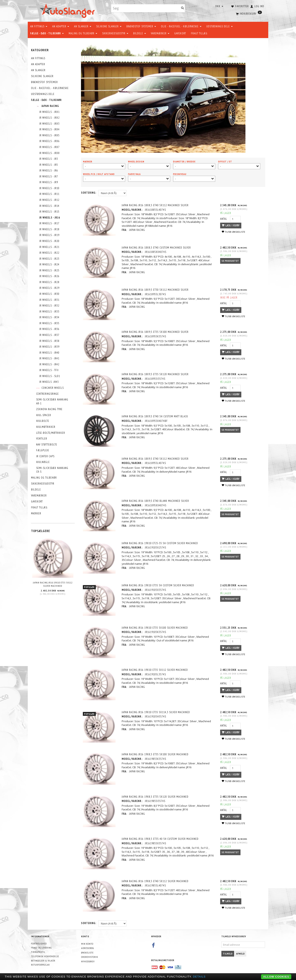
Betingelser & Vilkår (43, 960)
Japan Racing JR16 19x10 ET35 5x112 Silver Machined (53, 584)
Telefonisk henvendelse (45, 956)
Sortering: (89, 193)
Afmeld (240, 953)
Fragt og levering (41, 947)
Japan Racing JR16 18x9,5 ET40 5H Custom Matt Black (155, 416)
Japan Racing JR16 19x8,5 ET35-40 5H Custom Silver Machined (160, 838)
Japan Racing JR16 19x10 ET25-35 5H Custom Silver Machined (160, 543)
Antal (224, 219)
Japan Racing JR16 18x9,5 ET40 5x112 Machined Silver (155, 459)
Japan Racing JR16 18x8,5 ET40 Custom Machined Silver (156, 247)
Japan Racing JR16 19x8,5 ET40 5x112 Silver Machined (155, 881)
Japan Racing (137, 230)
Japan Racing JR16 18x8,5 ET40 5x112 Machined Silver (155, 205)
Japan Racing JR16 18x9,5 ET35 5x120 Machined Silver (155, 374)
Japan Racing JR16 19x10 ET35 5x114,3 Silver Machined (156, 712)
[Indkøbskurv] (249, 13)
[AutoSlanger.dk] (68, 10)
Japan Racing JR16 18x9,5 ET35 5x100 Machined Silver (155, 332)
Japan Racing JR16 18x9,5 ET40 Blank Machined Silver (156, 501)
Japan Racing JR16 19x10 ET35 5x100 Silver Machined (155, 627)
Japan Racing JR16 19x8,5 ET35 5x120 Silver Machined (155, 796)
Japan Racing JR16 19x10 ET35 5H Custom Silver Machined (158, 585)
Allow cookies (276, 977)
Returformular (40, 964)
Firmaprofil (38, 952)
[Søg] (183, 8)
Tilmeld (228, 953)
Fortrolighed (39, 943)
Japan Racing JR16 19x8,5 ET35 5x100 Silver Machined (155, 754)
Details (199, 977)
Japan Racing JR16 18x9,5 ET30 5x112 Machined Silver (155, 290)
